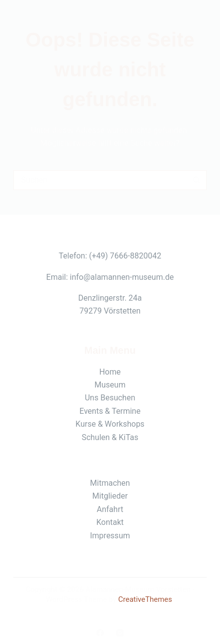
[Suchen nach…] (100, 180)
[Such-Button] (197, 180)
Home (110, 372)
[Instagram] (120, 633)
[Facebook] (100, 633)
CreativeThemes (145, 599)
